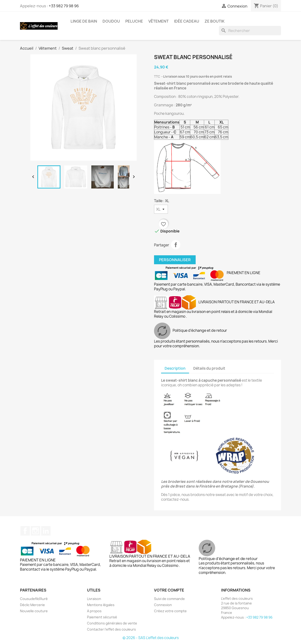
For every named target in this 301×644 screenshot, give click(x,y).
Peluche (134, 21)
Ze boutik (215, 21)
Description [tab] (175, 368)
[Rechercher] (250, 31)
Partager (176, 245)
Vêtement (158, 21)
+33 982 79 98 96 (64, 6)
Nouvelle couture (34, 611)
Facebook (25, 531)
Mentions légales (101, 605)
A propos (94, 611)
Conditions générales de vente (112, 623)
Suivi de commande (169, 599)
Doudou (111, 21)
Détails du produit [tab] (209, 368)
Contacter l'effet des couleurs (111, 629)
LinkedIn (46, 531)
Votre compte (169, 590)
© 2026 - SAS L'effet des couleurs (151, 638)
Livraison (94, 599)
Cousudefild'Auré (34, 599)
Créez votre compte (170, 611)
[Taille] (161, 209)
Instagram (36, 531)
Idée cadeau (187, 21)
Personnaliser (175, 260)
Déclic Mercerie (32, 605)
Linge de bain (84, 21)
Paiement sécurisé (102, 617)
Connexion (163, 605)
